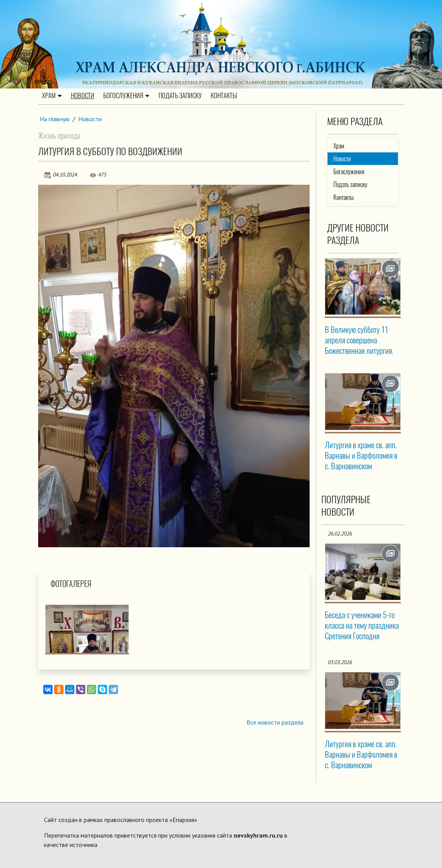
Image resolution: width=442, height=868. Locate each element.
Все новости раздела (275, 723)
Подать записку (180, 96)
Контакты (224, 96)
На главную (55, 119)
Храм (52, 96)
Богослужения (126, 96)
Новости (83, 96)
